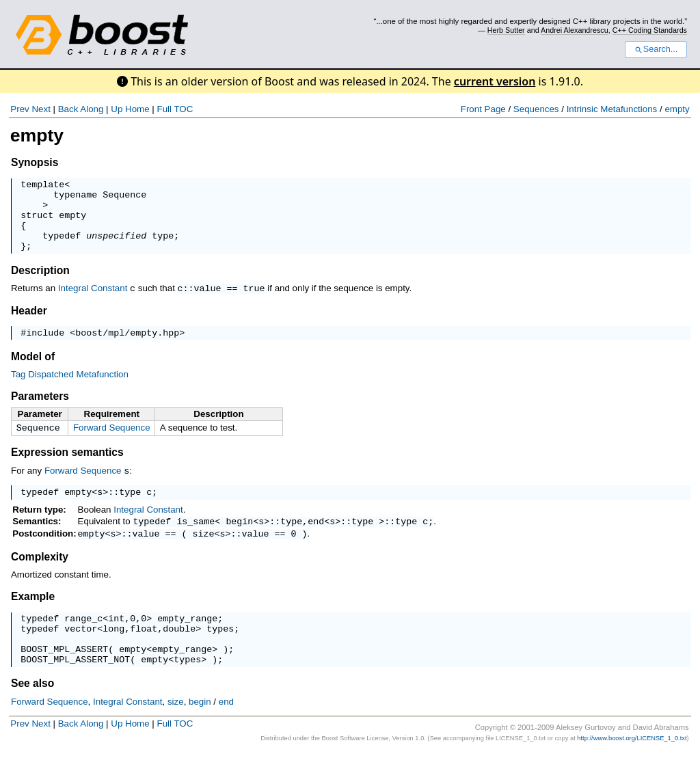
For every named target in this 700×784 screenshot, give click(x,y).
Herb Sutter (506, 30)
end (316, 541)
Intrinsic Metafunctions (612, 109)
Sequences (536, 109)
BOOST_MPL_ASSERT (64, 678)
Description (40, 285)
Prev (19, 109)
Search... (656, 49)
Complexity (40, 578)
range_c (83, 641)
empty (677, 109)
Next (41, 109)
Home (137, 109)
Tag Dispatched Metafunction (70, 390)
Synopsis (35, 162)
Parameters (40, 412)
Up (117, 109)
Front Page (483, 109)
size (204, 554)
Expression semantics (67, 469)
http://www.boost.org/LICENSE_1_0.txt (632, 770)
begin (239, 541)
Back (68, 109)
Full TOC (175, 109)
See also (32, 715)
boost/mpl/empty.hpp (127, 348)
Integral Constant (93, 302)
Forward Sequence (112, 443)
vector (81, 653)
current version (495, 81)
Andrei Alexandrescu (575, 30)
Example (33, 618)
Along (92, 109)
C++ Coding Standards (650, 30)
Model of (33, 372)
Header (29, 324)
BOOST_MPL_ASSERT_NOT (75, 690)
